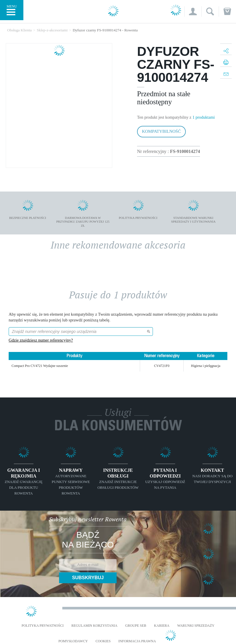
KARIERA (162, 626)
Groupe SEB (136, 626)
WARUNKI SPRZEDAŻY (196, 626)
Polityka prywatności (43, 626)
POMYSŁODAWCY (73, 641)
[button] (193, 12)
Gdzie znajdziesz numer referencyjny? (41, 340)
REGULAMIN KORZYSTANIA (94, 626)
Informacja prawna (137, 641)
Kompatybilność (161, 131)
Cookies (103, 641)
